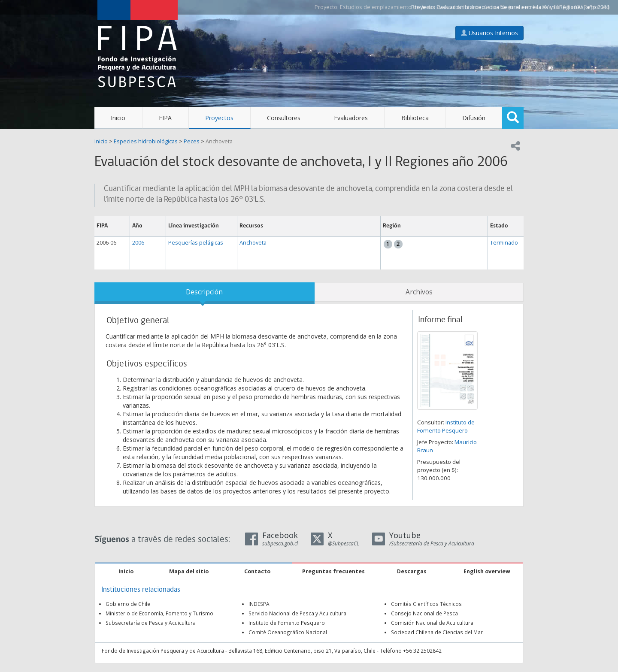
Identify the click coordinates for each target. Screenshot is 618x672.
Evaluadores (351, 118)
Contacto (257, 571)
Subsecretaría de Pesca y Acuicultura (151, 623)
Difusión (474, 118)
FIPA (165, 118)
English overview (487, 571)
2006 (138, 243)
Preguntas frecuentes (333, 571)
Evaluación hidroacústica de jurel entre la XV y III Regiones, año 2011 (523, 7)
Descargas (412, 571)
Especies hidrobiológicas (146, 141)
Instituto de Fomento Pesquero (446, 426)
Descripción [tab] (204, 292)
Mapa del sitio (189, 571)
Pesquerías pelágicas (196, 243)
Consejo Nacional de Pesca (424, 613)
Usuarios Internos (489, 33)
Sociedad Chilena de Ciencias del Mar (437, 632)
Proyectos (219, 118)
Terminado (504, 243)
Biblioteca (415, 118)
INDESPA (259, 604)
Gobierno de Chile (128, 604)
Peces (192, 141)
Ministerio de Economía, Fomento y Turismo (159, 613)
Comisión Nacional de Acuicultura (432, 623)
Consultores (284, 118)
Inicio (118, 118)
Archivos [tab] (419, 292)
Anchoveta (219, 141)
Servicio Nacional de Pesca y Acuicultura (297, 613)
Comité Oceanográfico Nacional (288, 632)
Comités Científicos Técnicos (426, 604)
